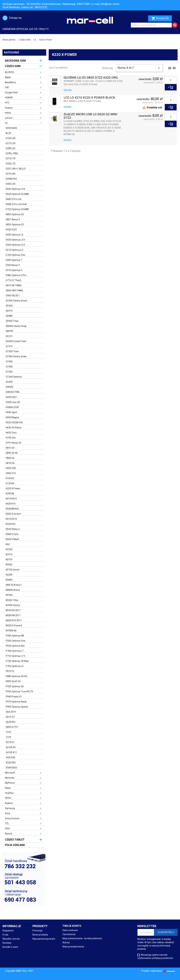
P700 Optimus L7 (15, 651)
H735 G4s (11, 438)
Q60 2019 (11, 712)
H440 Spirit (11, 412)
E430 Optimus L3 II (15, 240)
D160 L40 (11, 138)
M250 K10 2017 (14, 620)
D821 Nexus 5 (13, 219)
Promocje (37, 931)
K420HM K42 (12, 509)
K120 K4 (10, 483)
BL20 (8, 133)
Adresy (66, 943)
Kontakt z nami (10, 947)
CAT (7, 87)
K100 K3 (10, 478)
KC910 (9, 554)
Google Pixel (11, 93)
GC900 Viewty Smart (16, 301)
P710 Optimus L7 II (15, 656)
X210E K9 (11, 747)
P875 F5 (10, 671)
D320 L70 (11, 164)
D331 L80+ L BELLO (16, 169)
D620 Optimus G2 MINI (17, 194)
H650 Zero (11, 433)
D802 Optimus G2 (15, 214)
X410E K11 (11, 752)
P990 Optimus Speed (17, 707)
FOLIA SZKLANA (15, 845)
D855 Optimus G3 (15, 224)
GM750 (9, 331)
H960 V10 (11, 473)
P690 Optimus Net (15, 646)
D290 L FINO (12, 153)
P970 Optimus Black (16, 702)
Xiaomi (9, 834)
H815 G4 (10, 448)
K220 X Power (13, 488)
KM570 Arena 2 (14, 585)
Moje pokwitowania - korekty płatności (82, 938)
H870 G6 (10, 463)
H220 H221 (11, 397)
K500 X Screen (13, 514)
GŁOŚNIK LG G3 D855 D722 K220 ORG (91, 78)
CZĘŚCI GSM (13, 66)
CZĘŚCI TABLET (15, 840)
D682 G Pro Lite (14, 199)
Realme (9, 803)
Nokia (8, 788)
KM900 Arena (13, 590)
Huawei (9, 108)
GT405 (9, 362)
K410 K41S (11, 499)
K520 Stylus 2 (13, 529)
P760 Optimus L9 (15, 666)
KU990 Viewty (13, 605)
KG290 (9, 575)
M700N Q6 (11, 631)
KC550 (9, 549)
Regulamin (8, 931)
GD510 (9, 311)
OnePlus (9, 793)
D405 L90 (11, 184)
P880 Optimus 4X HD (16, 676)
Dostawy (7, 943)
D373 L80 (11, 174)
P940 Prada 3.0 (14, 697)
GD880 (9, 316)
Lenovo (9, 118)
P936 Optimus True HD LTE (20, 691)
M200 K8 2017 (13, 615)
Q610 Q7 (10, 717)
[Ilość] (171, 80)
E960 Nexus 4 (13, 265)
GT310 (9, 346)
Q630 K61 (11, 722)
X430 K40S (11, 128)
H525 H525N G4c (14, 422)
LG (6, 123)
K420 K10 (11, 504)
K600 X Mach (12, 539)
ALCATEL (10, 72)
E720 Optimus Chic (15, 255)
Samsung (10, 808)
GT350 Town (12, 351)
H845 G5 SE (12, 453)
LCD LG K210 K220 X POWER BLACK (89, 98)
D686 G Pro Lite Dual (16, 204)
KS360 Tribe (12, 600)
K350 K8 (10, 494)
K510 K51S (11, 519)
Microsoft (10, 773)
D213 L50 (11, 143)
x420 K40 (10, 757)
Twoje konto (72, 926)
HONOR (9, 98)
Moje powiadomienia (73, 947)
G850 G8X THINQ (14, 290)
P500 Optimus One (15, 641)
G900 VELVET (13, 296)
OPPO (8, 798)
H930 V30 (11, 468)
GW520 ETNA (13, 392)
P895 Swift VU (13, 681)
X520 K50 (11, 763)
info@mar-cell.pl (110, 4)
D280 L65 (11, 148)
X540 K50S (11, 768)
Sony (8, 813)
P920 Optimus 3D (15, 686)
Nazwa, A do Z (139, 68)
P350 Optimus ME (15, 636)
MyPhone (10, 783)
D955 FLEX (11, 230)
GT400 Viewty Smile (16, 356)
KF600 (9, 565)
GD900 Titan (12, 321)
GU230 (9, 382)
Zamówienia (69, 934)
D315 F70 (11, 159)
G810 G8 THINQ (14, 285)
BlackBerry (10, 82)
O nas (5, 935)
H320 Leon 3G (13, 402)
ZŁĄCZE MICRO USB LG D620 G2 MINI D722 (90, 116)
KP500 (9, 595)
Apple (8, 77)
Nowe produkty (40, 935)
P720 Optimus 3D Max (17, 661)
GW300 (9, 387)
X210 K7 (10, 742)
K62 (8, 544)
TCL (7, 823)
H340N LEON (12, 407)
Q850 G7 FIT (12, 727)
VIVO (7, 829)
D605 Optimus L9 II (15, 189)
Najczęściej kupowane (44, 939)
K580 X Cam (12, 534)
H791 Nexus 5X (14, 443)
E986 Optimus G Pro (16, 275)
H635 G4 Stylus (14, 428)
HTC (7, 103)
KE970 (9, 560)
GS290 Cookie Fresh (16, 341)
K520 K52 (11, 524)
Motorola (10, 778)
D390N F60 (11, 179)
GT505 (9, 372)
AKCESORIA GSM (15, 61)
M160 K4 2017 (13, 610)
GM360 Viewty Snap (16, 326)
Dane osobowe (70, 930)
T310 (8, 732)
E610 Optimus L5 (15, 250)
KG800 (9, 580)
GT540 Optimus (14, 377)
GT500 (9, 367)
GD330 (9, 306)
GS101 (9, 336)
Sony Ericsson (12, 818)
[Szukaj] (151, 25)
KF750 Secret (13, 570)
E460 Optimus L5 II (15, 245)
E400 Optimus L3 (15, 235)
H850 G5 (10, 458)
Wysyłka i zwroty (11, 939)
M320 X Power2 (14, 625)
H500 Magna (12, 417)
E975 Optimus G (14, 270)
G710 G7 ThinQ (13, 280)
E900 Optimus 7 (14, 260)
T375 (8, 737)
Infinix (8, 113)
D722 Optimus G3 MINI (17, 209)
